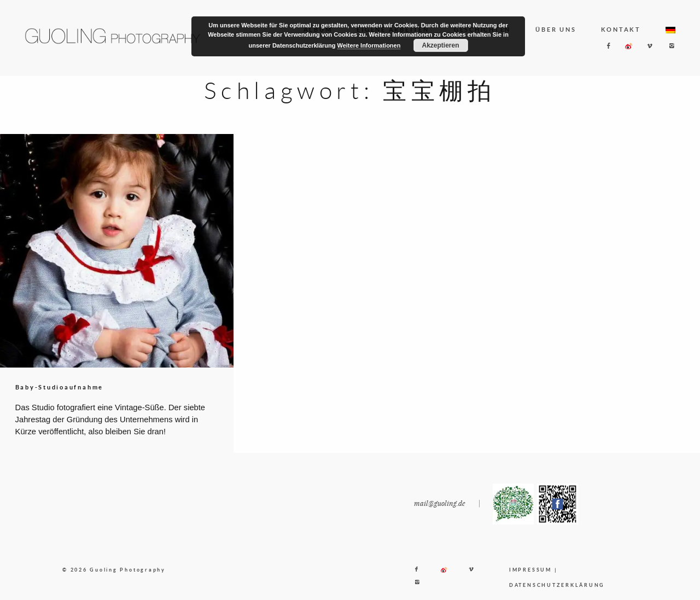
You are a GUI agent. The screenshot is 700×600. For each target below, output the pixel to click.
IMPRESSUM (530, 578)
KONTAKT (621, 29)
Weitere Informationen (369, 45)
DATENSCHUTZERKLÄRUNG (557, 593)
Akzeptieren (440, 45)
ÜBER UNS (556, 29)
